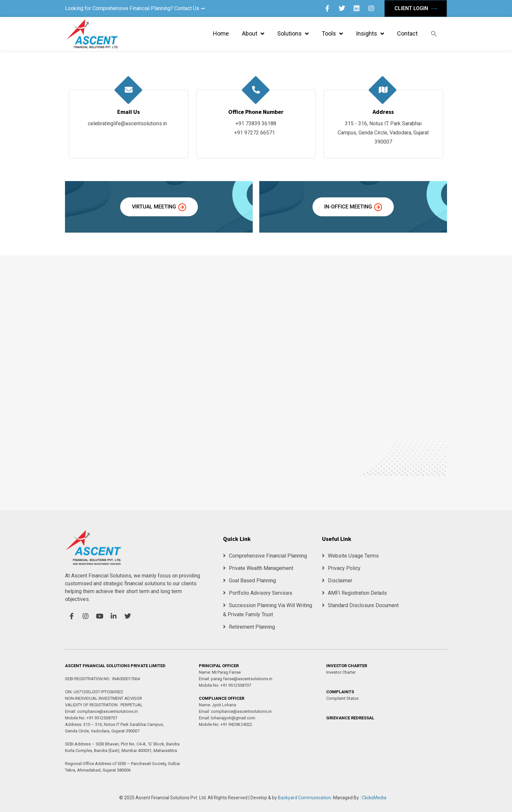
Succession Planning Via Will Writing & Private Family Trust (268, 610)
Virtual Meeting (159, 207)
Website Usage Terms (350, 556)
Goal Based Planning (249, 581)
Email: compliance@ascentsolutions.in (101, 711)
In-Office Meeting (353, 207)
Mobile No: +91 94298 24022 (225, 724)
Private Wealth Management (258, 568)
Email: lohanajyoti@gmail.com (227, 718)
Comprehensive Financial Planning (265, 556)
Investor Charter (341, 672)
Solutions (293, 34)
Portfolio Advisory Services (258, 593)
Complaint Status (342, 698)
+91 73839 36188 (256, 123)
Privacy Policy (341, 568)
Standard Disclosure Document (360, 605)
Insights (370, 34)
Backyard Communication (304, 798)
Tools (332, 34)
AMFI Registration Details (354, 593)
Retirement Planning (249, 627)
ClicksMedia (374, 798)
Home (221, 33)
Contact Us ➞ (190, 8)
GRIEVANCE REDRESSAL (350, 718)
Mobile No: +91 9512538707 (91, 718)
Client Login (416, 8)
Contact (407, 33)
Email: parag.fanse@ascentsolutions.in (236, 679)
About (253, 34)
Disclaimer (337, 581)
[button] (434, 34)
